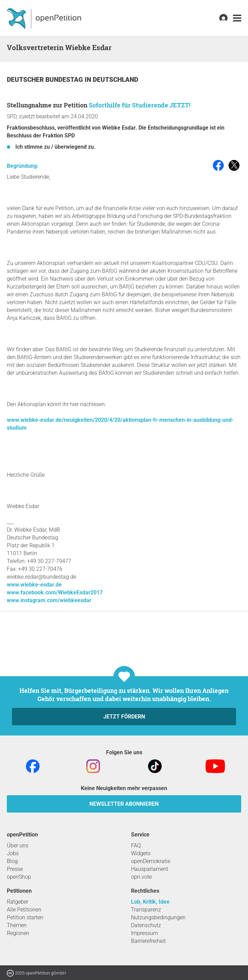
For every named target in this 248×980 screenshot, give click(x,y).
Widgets (141, 853)
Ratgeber (18, 902)
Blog (12, 861)
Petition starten (25, 917)
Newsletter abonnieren (124, 804)
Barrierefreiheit (148, 941)
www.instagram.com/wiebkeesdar (49, 600)
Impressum (144, 933)
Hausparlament (150, 869)
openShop (19, 877)
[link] (237, 18)
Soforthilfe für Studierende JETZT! (140, 105)
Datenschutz (146, 925)
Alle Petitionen (24, 910)
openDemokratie (151, 861)
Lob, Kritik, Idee (150, 902)
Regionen (18, 933)
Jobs (13, 853)
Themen (17, 925)
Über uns (18, 845)
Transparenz (146, 910)
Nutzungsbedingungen (158, 917)
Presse (15, 869)
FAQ (136, 845)
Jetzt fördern (124, 717)
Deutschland (115, 80)
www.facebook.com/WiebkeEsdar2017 (55, 592)
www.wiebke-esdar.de (34, 585)
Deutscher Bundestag (46, 80)
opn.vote (141, 877)
